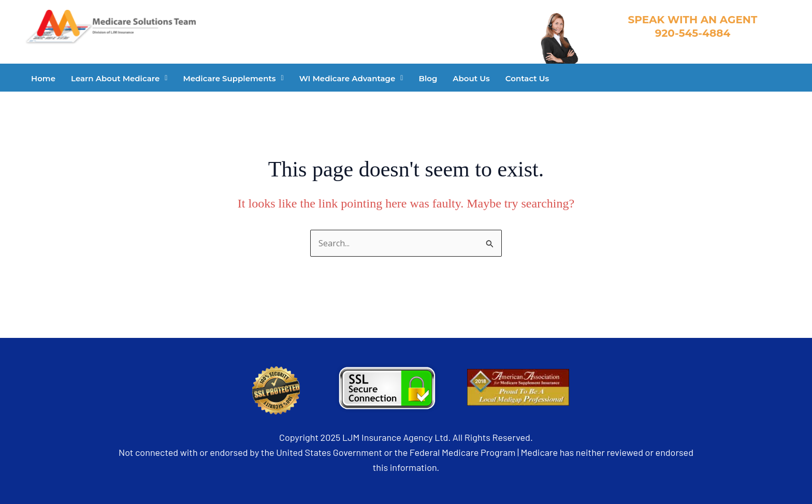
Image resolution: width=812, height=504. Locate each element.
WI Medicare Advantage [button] (351, 78)
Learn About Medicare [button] (119, 78)
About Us (471, 78)
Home (43, 78)
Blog (428, 78)
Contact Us (527, 78)
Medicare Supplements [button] (233, 78)
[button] (119, 78)
